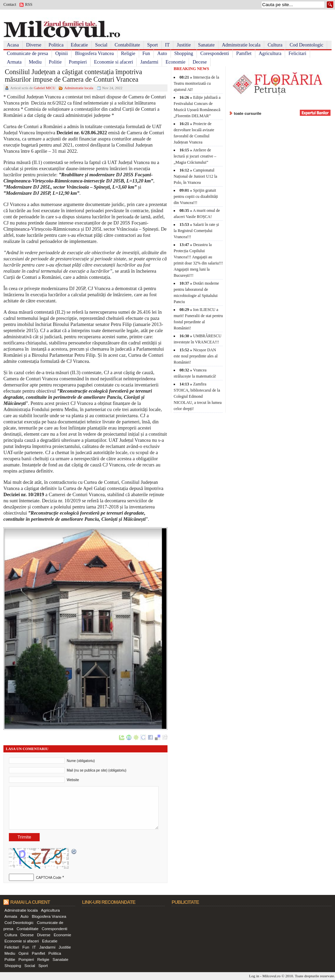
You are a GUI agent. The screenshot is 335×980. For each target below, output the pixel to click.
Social (101, 45)
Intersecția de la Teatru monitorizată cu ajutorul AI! (196, 83)
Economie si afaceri (113, 62)
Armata (14, 62)
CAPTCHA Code (49, 878)
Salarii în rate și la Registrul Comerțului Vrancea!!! (196, 231)
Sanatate (206, 45)
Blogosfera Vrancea (94, 53)
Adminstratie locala (241, 45)
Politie (55, 62)
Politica (56, 45)
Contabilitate (127, 45)
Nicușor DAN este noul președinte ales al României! (196, 356)
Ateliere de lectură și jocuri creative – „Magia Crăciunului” (195, 156)
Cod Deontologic (306, 45)
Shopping (184, 53)
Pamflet (244, 53)
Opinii (62, 53)
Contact (10, 4)
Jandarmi (149, 62)
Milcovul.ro (271, 976)
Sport (153, 45)
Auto (162, 53)
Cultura (275, 45)
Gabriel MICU (45, 88)
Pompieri (78, 62)
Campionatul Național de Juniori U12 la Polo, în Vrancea (195, 176)
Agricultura (270, 53)
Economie (175, 62)
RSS (29, 4)
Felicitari (297, 53)
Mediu (35, 62)
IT (167, 45)
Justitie (184, 45)
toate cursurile (248, 113)
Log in (254, 976)
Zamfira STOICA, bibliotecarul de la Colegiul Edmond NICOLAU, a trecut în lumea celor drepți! (198, 396)
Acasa (13, 45)
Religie (128, 53)
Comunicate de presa (28, 53)
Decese (200, 62)
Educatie (79, 45)
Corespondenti (215, 53)
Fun (146, 53)
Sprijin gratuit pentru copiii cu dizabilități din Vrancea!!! (196, 196)
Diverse (34, 45)
